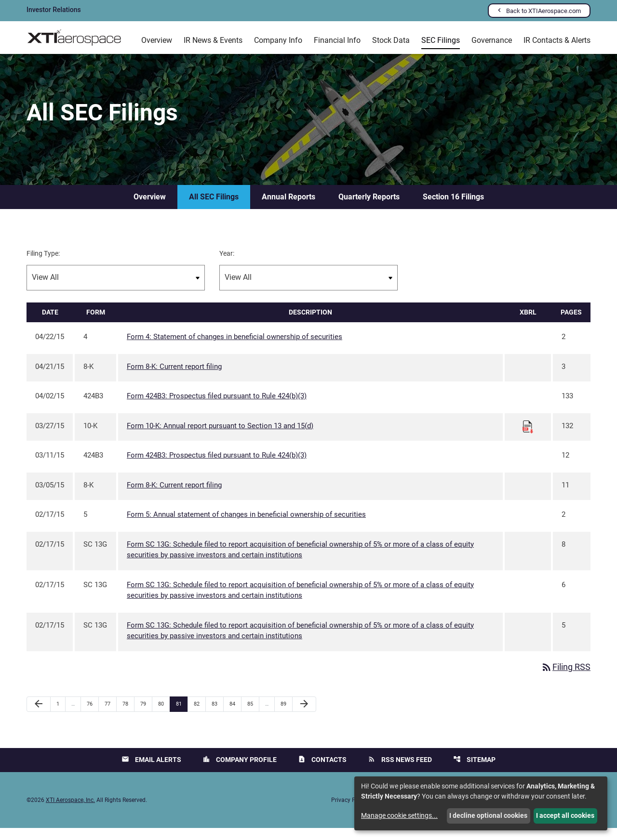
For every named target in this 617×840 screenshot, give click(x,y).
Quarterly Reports (369, 208)
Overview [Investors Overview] (157, 40)
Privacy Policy (349, 812)
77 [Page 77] (110, 716)
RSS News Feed (400, 771)
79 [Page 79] (146, 716)
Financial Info (337, 40)
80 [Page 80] (164, 716)
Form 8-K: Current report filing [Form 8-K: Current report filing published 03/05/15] (174, 497)
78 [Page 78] (128, 716)
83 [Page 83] (217, 716)
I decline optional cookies (488, 815)
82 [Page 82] (199, 716)
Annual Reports (288, 208)
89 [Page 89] (286, 716)
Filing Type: (43, 265)
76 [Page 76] (92, 716)
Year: (227, 265)
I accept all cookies (565, 815)
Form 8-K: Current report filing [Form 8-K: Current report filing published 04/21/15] (174, 378)
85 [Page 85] (253, 716)
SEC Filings (441, 40)
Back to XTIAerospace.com (543, 11)
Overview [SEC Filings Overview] (150, 208)
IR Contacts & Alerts (557, 40)
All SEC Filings (214, 208)
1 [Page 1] (61, 716)
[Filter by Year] (308, 289)
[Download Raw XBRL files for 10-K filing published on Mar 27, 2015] (528, 438)
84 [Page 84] (235, 716)
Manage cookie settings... (399, 815)
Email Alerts (151, 771)
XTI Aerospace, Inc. (70, 812)
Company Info (278, 40)
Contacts (322, 771)
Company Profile (240, 771)
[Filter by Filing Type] (116, 289)
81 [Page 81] (181, 716)
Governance (492, 40)
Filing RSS (566, 679)
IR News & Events (213, 40)
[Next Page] (304, 716)
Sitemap (474, 771)
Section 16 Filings (453, 208)
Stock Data (391, 40)
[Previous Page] (39, 716)
